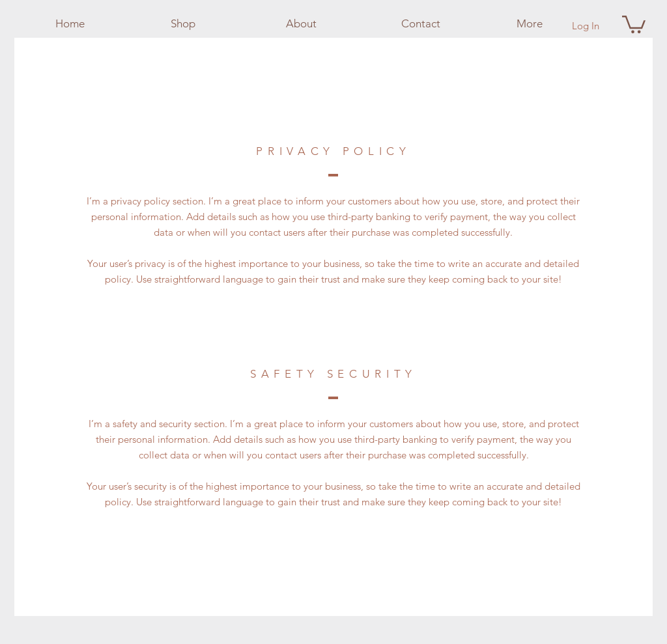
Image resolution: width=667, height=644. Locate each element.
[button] (634, 23)
